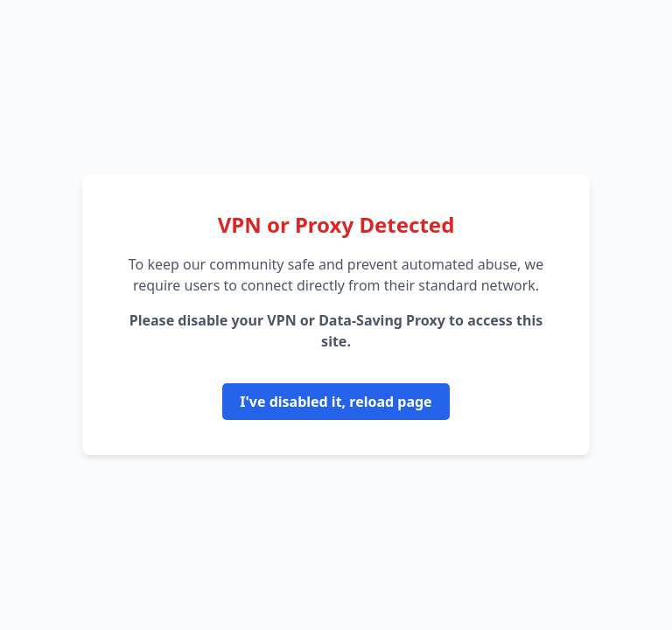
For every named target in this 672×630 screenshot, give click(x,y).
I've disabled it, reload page (336, 402)
